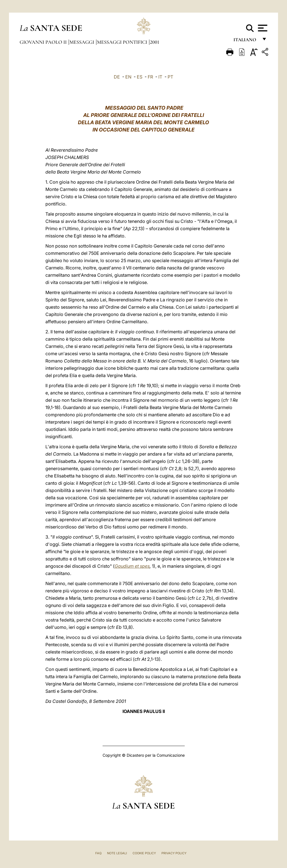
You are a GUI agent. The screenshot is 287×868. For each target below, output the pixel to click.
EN (128, 77)
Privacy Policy (174, 853)
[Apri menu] (262, 28)
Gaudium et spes (132, 566)
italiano (246, 41)
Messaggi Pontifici (123, 42)
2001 (155, 42)
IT (160, 77)
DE (117, 77)
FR (150, 77)
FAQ (98, 853)
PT (170, 77)
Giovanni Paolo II (44, 42)
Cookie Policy (144, 853)
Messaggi (82, 42)
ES (140, 77)
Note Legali (117, 853)
